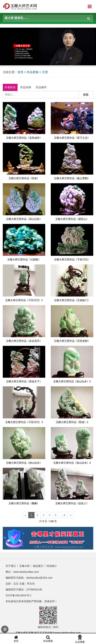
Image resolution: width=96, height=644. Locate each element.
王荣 (45, 72)
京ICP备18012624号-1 (18, 595)
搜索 (86, 95)
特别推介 (52, 566)
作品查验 (33, 72)
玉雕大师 (24, 566)
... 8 (63, 515)
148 (51, 521)
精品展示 (38, 566)
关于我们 (11, 566)
